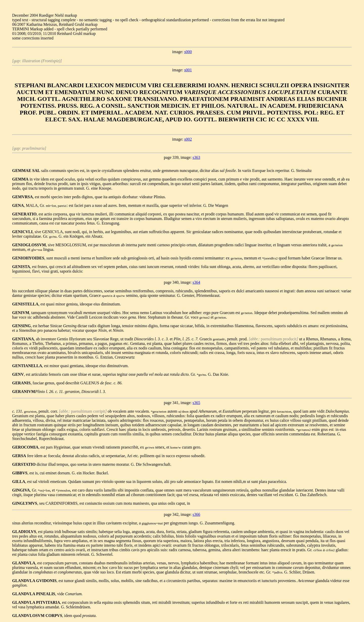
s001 (188, 70)
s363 (196, 157)
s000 (188, 52)
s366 (196, 514)
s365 (196, 403)
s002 (188, 139)
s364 (196, 282)
